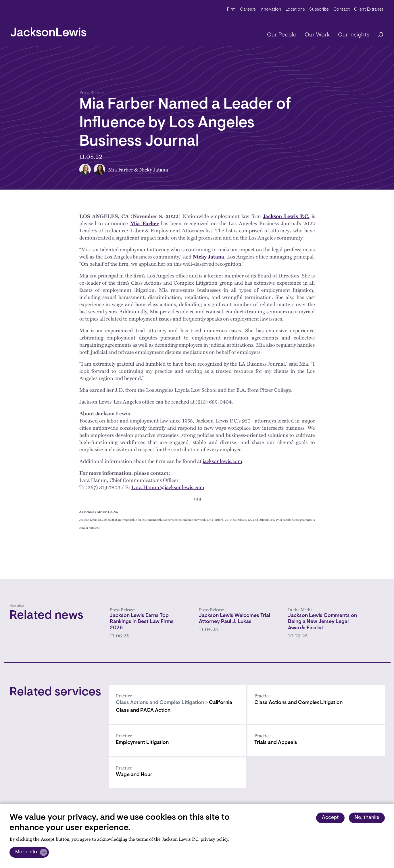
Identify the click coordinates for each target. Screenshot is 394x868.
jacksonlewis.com (222, 461)
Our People (282, 35)
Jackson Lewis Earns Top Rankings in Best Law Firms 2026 (142, 622)
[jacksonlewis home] (48, 30)
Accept (330, 818)
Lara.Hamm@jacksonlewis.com (168, 487)
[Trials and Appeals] (316, 741)
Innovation (271, 10)
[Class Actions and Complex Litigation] (316, 705)
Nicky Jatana (154, 169)
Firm (231, 10)
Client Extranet (369, 10)
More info (26, 852)
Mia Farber (121, 169)
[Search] (378, 35)
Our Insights (354, 35)
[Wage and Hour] (177, 773)
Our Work (317, 35)
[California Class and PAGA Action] (177, 705)
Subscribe (319, 10)
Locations (295, 10)
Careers (248, 10)
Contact (342, 10)
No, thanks (367, 818)
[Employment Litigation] (177, 741)
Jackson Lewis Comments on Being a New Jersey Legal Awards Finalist (322, 622)
